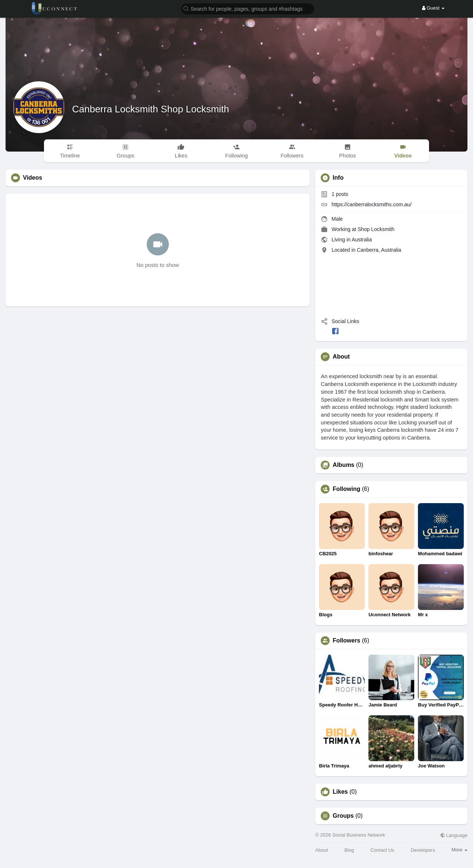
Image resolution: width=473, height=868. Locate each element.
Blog (349, 850)
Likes (340, 792)
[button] (248, 8)
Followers (346, 641)
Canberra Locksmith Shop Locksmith (151, 109)
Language (454, 835)
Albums (343, 465)
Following (346, 489)
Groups (343, 816)
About (321, 850)
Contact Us (382, 850)
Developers (423, 850)
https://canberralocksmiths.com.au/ (371, 204)
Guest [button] (433, 8)
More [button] (460, 850)
